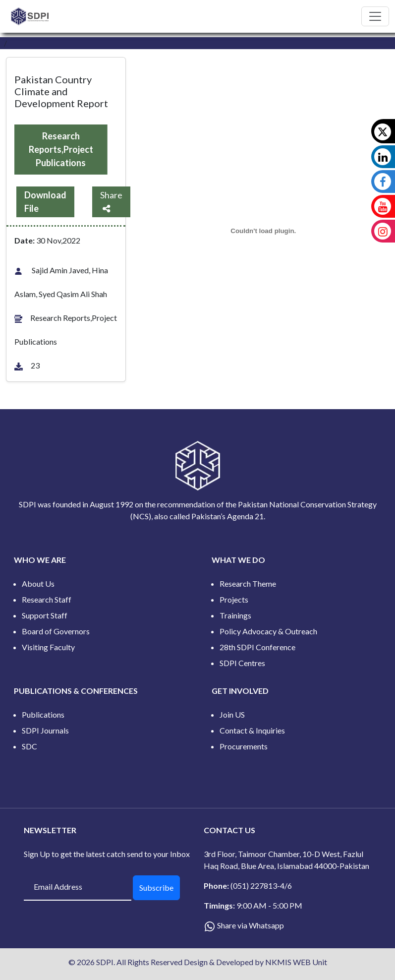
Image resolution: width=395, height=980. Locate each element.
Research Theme (248, 583)
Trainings (235, 615)
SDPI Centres (242, 663)
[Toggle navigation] (375, 16)
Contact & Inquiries (252, 730)
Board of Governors (56, 631)
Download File (45, 202)
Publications (43, 714)
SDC (29, 746)
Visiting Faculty (48, 647)
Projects (234, 599)
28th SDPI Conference (257, 647)
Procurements (244, 746)
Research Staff (47, 599)
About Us (38, 583)
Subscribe (156, 888)
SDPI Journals (45, 730)
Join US (232, 714)
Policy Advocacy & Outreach (268, 631)
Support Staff (45, 615)
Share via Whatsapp (251, 925)
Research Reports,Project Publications (61, 149)
